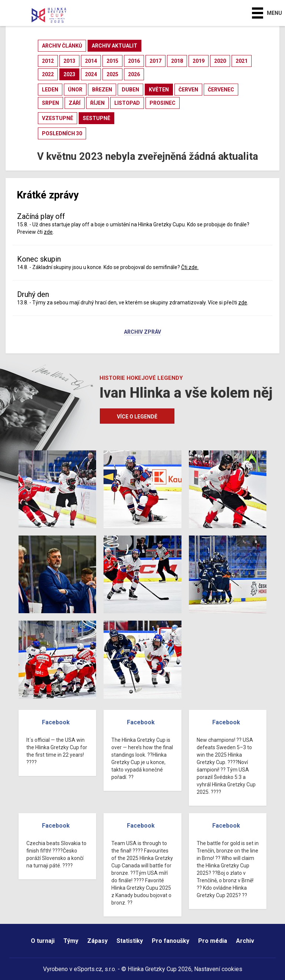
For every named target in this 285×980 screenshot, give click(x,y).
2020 (220, 61)
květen (159, 90)
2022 (48, 74)
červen (188, 90)
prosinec (163, 103)
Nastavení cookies (218, 969)
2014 (91, 61)
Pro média (213, 941)
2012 (48, 61)
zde (48, 232)
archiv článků (62, 46)
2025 (112, 74)
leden (50, 90)
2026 (134, 74)
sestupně (96, 118)
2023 (69, 74)
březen (102, 90)
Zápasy (97, 941)
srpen (50, 103)
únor (75, 90)
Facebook (56, 722)
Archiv (245, 941)
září (75, 103)
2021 (242, 61)
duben (130, 90)
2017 (155, 61)
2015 (112, 61)
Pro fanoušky (171, 941)
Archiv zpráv (142, 332)
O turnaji (43, 941)
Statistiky (130, 941)
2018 (177, 61)
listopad (127, 103)
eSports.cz (88, 969)
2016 (134, 61)
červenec (221, 90)
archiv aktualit (114, 46)
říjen (97, 103)
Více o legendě (137, 417)
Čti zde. (190, 267)
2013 (69, 61)
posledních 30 (62, 133)
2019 (199, 61)
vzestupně (58, 118)
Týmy (71, 941)
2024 (91, 74)
